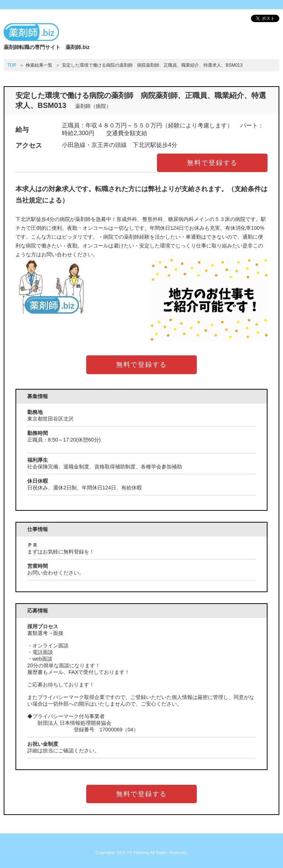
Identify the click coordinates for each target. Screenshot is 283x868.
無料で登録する (212, 163)
